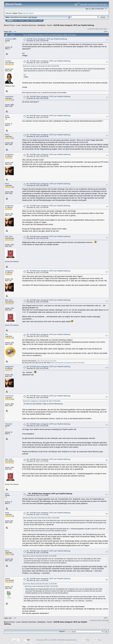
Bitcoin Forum (9, 25)
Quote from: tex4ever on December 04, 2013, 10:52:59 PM (41, 66)
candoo (8, 61)
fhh (6, 334)
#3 (107, 97)
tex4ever (9, 39)
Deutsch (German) (29, 25)
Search (22, 20)
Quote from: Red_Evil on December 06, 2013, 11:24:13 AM (41, 518)
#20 (107, 580)
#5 (107, 136)
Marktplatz (42, 25)
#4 (107, 117)
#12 (107, 335)
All (15, 32)
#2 (107, 62)
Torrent (34, 17)
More (40, 20)
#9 (107, 238)
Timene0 (9, 424)
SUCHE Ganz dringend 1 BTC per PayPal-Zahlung (74, 25)
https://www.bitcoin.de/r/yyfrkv (47, 361)
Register (34, 20)
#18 (107, 514)
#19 (107, 552)
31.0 (30, 17)
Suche (50, 25)
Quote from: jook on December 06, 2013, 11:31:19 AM (40, 556)
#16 (107, 460)
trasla (7, 578)
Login (27, 20)
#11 (107, 301)
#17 (107, 495)
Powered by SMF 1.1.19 (44, 640)
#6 (107, 155)
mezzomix (9, 96)
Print (106, 31)
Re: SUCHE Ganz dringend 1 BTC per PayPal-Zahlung (48, 61)
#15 (107, 425)
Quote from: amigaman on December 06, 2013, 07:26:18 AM (42, 401)
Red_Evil (9, 236)
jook (7, 116)
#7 (107, 185)
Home (10, 20)
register (31, 13)
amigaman (9, 154)
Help (16, 20)
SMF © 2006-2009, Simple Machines (65, 640)
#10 (107, 272)
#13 (107, 368)
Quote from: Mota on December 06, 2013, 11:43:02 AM (40, 584)
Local (18, 25)
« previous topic (93, 29)
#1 (107, 40)
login (25, 13)
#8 (107, 207)
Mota (7, 135)
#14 (107, 397)
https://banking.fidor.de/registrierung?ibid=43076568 (68, 363)
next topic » (104, 29)
